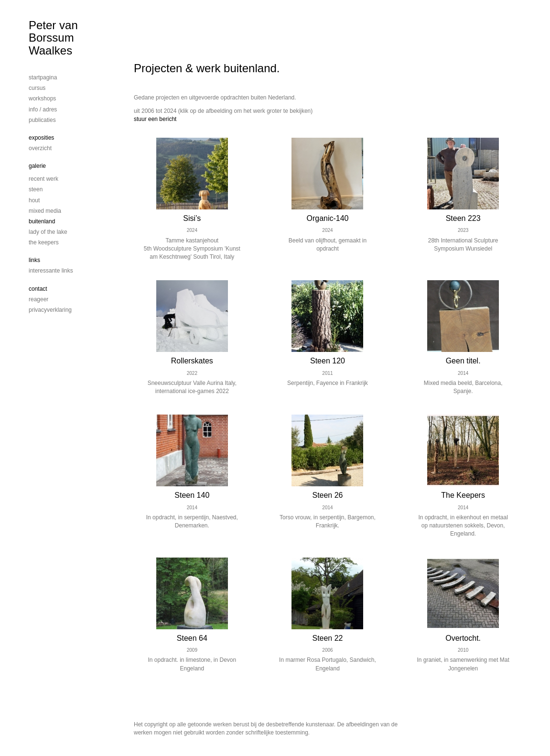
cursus (37, 88)
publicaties (42, 120)
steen (36, 189)
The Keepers (44, 242)
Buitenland (42, 221)
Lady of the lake (48, 232)
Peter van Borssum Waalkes (53, 38)
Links (34, 260)
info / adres (43, 110)
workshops (42, 99)
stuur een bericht (155, 119)
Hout (34, 200)
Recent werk (43, 179)
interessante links (51, 271)
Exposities (41, 138)
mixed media (45, 211)
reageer (38, 299)
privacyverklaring (50, 310)
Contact (38, 289)
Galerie (37, 166)
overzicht (40, 148)
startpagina (43, 77)
